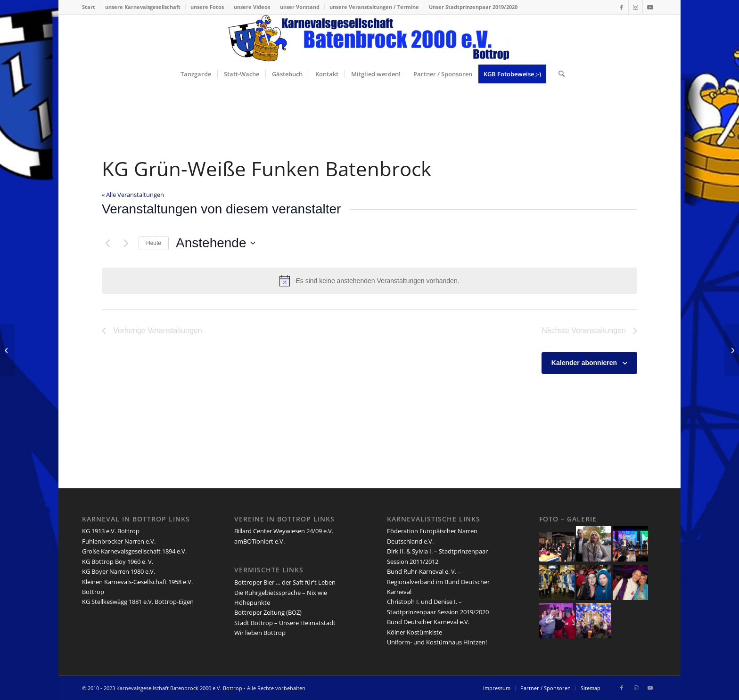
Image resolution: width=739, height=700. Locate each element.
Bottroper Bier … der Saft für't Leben (285, 582)
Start (89, 7)
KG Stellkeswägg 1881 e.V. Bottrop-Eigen (138, 602)
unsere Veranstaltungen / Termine (374, 7)
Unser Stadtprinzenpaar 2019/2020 (473, 7)
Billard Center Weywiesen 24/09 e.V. (284, 531)
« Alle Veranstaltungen (133, 195)
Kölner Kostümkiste (415, 632)
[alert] (369, 281)
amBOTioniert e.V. (259, 541)
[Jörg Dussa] (732, 350)
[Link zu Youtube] (650, 7)
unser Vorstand (300, 7)
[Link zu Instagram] (636, 7)
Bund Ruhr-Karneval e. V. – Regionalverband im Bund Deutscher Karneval (438, 582)
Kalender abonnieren (584, 363)
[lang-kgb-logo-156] (370, 38)
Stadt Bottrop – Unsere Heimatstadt (285, 623)
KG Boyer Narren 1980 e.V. (119, 571)
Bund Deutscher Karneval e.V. (428, 622)
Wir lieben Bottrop (260, 633)
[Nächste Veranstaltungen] (126, 243)
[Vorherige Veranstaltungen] (107, 243)
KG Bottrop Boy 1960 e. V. (118, 562)
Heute (154, 243)
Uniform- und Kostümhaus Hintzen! (437, 642)
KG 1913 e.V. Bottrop (111, 531)
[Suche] (558, 74)
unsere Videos (252, 7)
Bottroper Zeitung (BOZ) (268, 612)
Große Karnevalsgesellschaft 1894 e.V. (134, 551)
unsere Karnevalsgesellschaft (143, 7)
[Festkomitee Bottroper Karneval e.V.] (7, 350)
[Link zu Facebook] (621, 7)
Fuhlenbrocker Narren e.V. (119, 541)
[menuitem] (91, 7)
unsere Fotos (207, 7)
